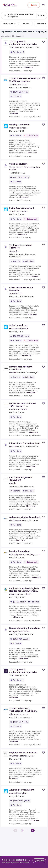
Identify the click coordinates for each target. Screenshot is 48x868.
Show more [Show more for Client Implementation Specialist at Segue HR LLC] (32, 314)
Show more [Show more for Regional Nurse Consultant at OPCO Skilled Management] (14, 779)
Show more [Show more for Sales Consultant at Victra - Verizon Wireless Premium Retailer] (24, 197)
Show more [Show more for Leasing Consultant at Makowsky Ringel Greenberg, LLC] (36, 577)
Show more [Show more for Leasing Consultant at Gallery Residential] (32, 153)
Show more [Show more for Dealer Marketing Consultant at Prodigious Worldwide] (23, 659)
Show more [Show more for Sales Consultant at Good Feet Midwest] (27, 356)
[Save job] (44, 42)
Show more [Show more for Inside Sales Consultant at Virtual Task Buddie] (22, 234)
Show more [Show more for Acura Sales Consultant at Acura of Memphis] (35, 820)
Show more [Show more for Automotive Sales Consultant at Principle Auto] (20, 540)
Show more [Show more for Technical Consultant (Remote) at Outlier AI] (34, 276)
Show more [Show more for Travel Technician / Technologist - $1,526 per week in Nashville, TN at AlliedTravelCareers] (14, 741)
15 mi (41, 15)
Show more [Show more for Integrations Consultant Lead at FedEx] (31, 466)
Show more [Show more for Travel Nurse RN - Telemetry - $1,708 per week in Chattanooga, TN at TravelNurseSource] (14, 113)
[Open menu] (43, 5)
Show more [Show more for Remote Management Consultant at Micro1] (31, 392)
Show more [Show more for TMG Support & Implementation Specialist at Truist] (28, 67)
